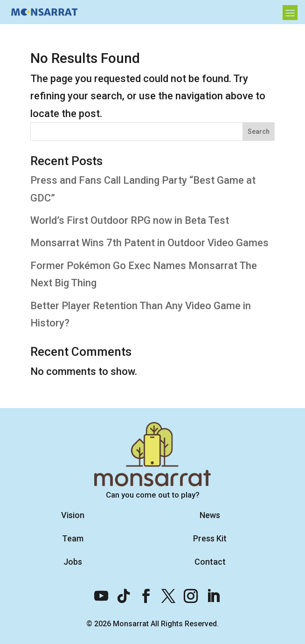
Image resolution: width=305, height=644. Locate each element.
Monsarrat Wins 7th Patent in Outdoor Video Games (149, 243)
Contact (210, 562)
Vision (73, 515)
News (210, 515)
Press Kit (210, 538)
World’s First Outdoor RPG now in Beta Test (130, 220)
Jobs (73, 562)
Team (73, 538)
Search (259, 132)
